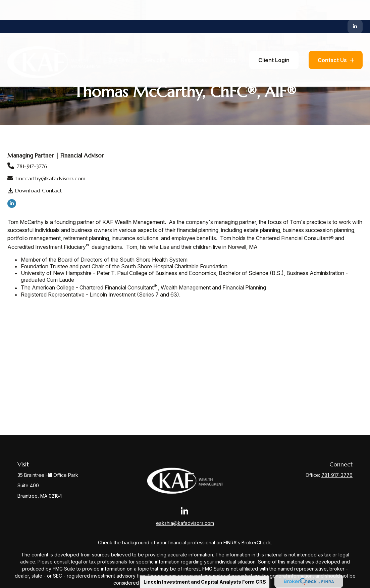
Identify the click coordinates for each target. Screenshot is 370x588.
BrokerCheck (256, 542)
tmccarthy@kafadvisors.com (50, 178)
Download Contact (39, 190)
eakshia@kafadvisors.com (185, 523)
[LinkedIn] (355, 7)
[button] (119, 40)
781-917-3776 (32, 166)
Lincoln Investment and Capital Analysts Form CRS (205, 582)
